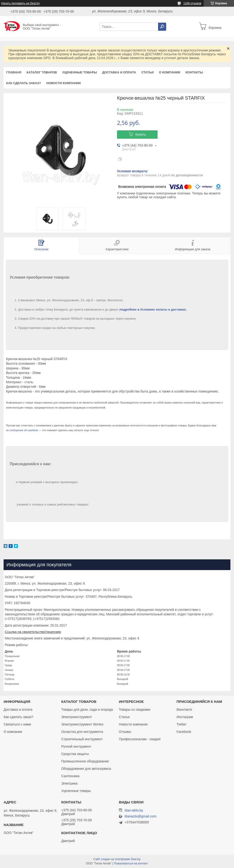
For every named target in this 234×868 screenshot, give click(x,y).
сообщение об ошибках (24, 430)
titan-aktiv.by (134, 810)
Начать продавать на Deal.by (20, 3)
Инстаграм (185, 717)
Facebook (184, 732)
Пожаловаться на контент (131, 863)
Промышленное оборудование (85, 761)
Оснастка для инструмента (82, 732)
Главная (14, 72)
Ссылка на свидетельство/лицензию (33, 632)
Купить (141, 134)
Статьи (148, 72)
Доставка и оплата (119, 72)
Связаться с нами (17, 724)
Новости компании (64, 83)
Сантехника (70, 776)
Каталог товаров (42, 72)
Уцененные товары (80, 72)
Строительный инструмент (82, 739)
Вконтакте (184, 710)
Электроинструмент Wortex (82, 724)
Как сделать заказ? (24, 83)
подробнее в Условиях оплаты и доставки (153, 309)
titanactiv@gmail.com (141, 816)
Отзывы (125, 732)
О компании (169, 72)
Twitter (181, 724)
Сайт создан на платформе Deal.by (117, 859)
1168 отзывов (192, 3)
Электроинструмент (77, 717)
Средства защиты (75, 754)
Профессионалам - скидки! (140, 739)
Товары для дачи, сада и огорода (87, 710)
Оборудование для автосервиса (86, 769)
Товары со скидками (135, 710)
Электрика (69, 783)
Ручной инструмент (76, 746)
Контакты (194, 72)
